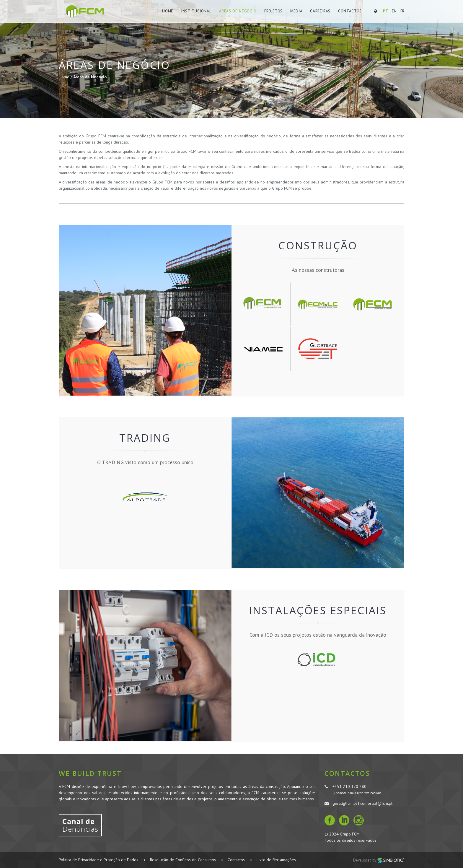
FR (402, 11)
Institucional (198, 11)
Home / (66, 77)
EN (394, 11)
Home (171, 11)
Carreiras (320, 11)
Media (297, 11)
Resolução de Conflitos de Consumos (183, 860)
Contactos (350, 11)
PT (385, 11)
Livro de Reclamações (276, 860)
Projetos (274, 11)
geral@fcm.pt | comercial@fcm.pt (362, 803)
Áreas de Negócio (239, 11)
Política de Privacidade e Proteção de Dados (98, 860)
